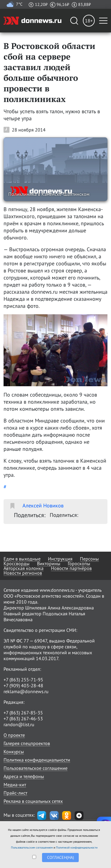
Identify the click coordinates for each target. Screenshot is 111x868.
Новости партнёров (71, 568)
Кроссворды (17, 563)
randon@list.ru (19, 724)
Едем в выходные (22, 559)
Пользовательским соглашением (32, 848)
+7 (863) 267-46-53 (23, 719)
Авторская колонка (24, 568)
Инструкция (60, 559)
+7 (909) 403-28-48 (23, 685)
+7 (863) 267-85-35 (23, 713)
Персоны (89, 559)
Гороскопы (79, 563)
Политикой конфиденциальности (77, 848)
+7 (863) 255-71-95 (23, 680)
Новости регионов (23, 573)
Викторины (49, 563)
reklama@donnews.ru (26, 691)
